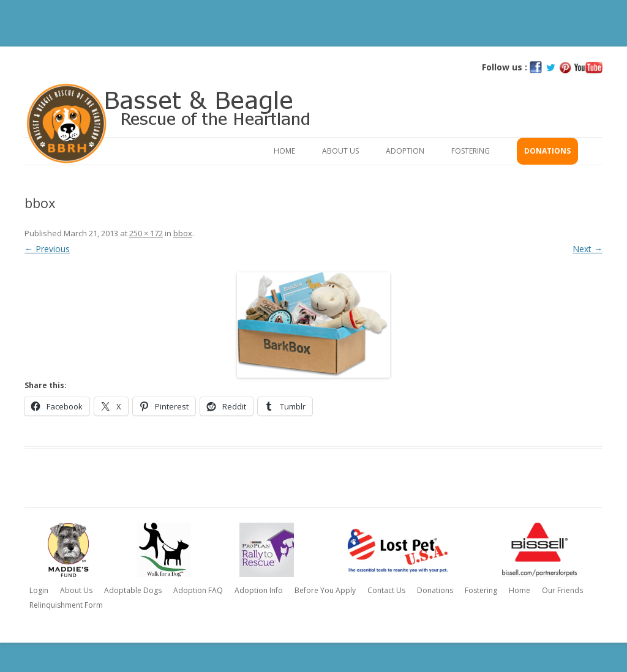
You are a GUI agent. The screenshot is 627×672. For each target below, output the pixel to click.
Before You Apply (325, 590)
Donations (547, 151)
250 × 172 (146, 233)
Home (284, 151)
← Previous (47, 249)
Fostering (471, 151)
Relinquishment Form (66, 605)
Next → (588, 249)
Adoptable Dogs (133, 590)
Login (39, 590)
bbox (183, 233)
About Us (340, 151)
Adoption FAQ (198, 590)
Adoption (405, 151)
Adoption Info (259, 590)
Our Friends (562, 590)
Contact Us (386, 590)
